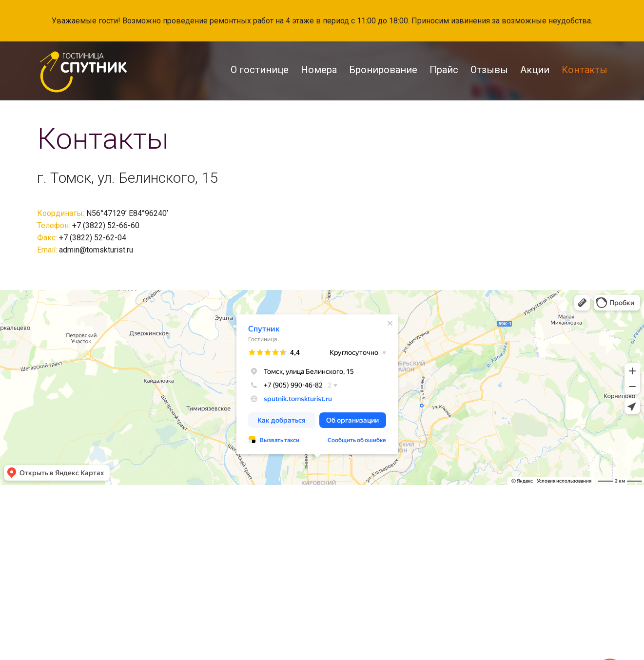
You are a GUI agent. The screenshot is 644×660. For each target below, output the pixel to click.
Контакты (585, 70)
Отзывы (489, 70)
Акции (535, 70)
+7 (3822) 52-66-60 (106, 225)
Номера (319, 70)
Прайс (444, 70)
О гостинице (260, 70)
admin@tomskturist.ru (96, 250)
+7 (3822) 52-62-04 (93, 238)
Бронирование (383, 70)
